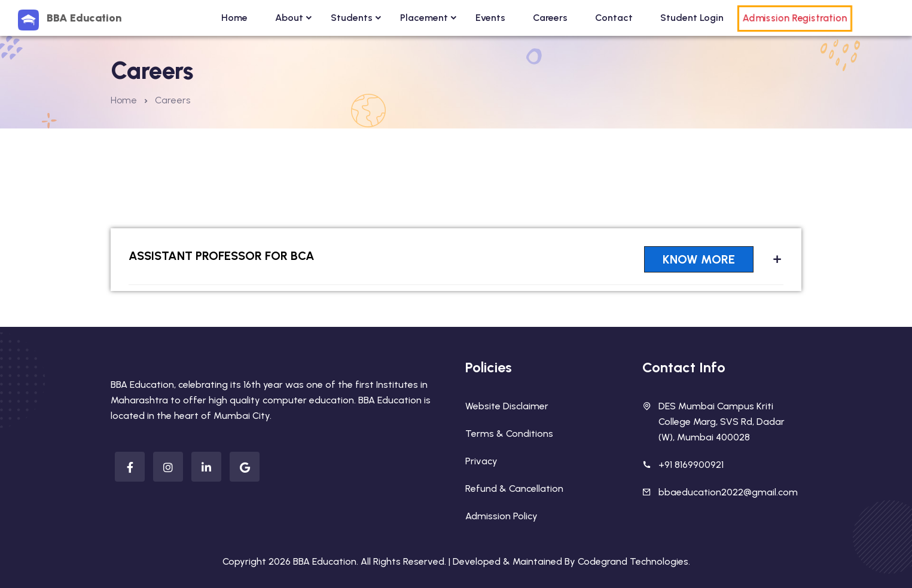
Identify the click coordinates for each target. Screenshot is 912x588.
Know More (699, 259)
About (289, 18)
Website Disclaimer (507, 406)
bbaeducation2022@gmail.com (728, 492)
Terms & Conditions (509, 434)
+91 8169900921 (691, 465)
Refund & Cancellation (514, 489)
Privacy (481, 461)
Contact (614, 18)
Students (352, 18)
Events (490, 18)
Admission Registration (795, 18)
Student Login (692, 18)
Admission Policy (501, 516)
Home (234, 18)
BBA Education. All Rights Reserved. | (373, 561)
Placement (424, 18)
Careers (550, 18)
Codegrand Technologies (633, 561)
